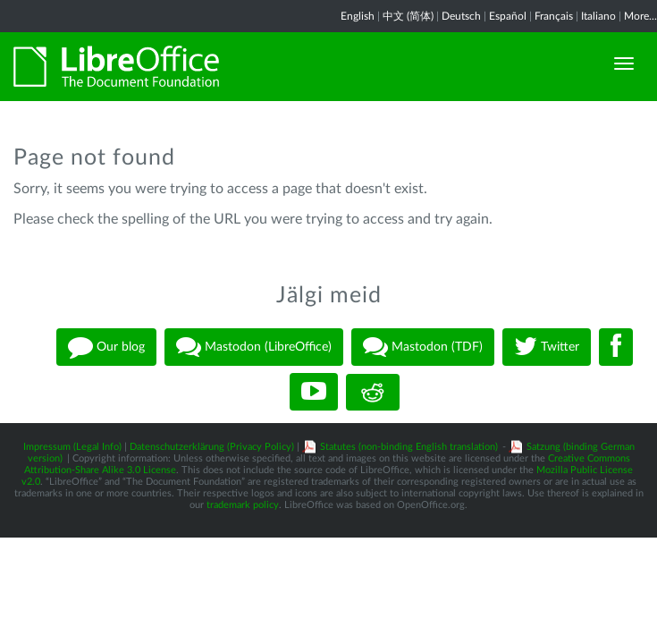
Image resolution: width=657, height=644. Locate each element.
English (358, 16)
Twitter (547, 347)
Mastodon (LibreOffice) (254, 347)
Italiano (598, 16)
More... (640, 16)
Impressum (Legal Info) (72, 447)
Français (554, 16)
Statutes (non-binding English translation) (409, 447)
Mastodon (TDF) (423, 347)
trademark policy (243, 505)
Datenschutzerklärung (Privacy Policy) (212, 447)
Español (508, 16)
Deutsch (461, 16)
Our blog (106, 347)
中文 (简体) (408, 16)
